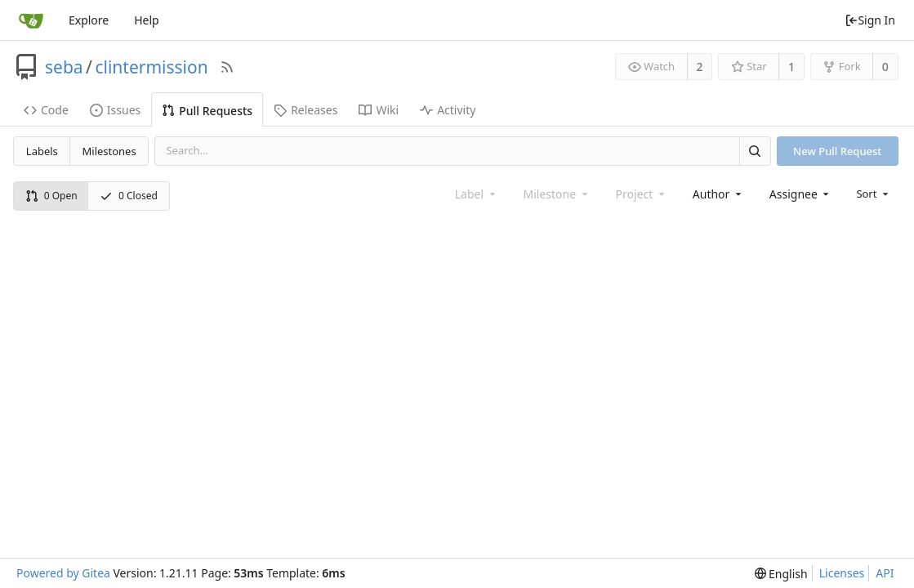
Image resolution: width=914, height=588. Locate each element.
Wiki (379, 110)
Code (46, 110)
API (885, 573)
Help (147, 20)
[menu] (874, 194)
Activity (448, 110)
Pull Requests (207, 111)
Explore (89, 20)
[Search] (755, 151)
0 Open (51, 196)
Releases (305, 110)
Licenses (842, 573)
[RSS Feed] (227, 67)
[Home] (31, 20)
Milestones (109, 151)
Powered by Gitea (63, 573)
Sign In (870, 20)
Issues (115, 110)
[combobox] (718, 194)
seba (64, 67)
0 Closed (129, 196)
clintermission (151, 67)
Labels (42, 151)
